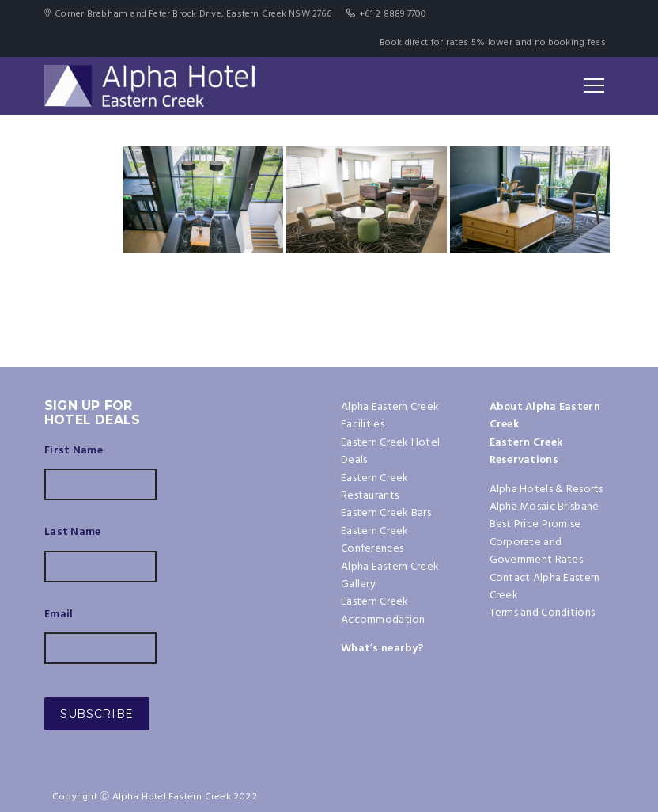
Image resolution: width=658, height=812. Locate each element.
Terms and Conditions (543, 613)
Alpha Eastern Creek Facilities (390, 416)
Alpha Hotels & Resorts (546, 489)
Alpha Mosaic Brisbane (545, 507)
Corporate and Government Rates (536, 551)
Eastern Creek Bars (386, 513)
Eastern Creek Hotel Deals (390, 452)
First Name (74, 451)
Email (59, 615)
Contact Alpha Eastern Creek (545, 587)
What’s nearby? (382, 649)
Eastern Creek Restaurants (375, 487)
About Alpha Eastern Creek (545, 416)
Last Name (73, 533)
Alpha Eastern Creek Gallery (390, 576)
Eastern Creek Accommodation (383, 611)
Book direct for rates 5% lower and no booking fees (493, 43)
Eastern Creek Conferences (375, 540)
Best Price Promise (535, 524)
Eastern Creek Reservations (526, 452)
